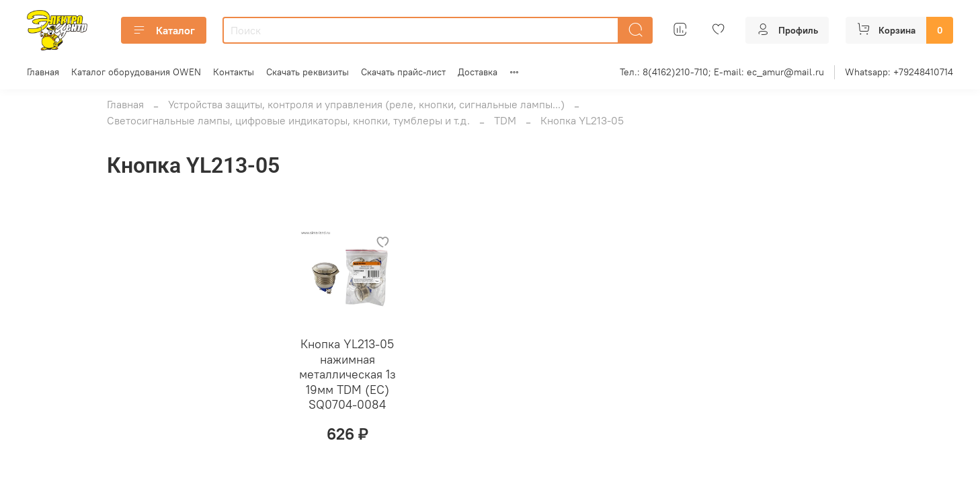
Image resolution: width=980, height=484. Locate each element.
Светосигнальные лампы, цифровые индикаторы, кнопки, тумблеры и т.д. (288, 120)
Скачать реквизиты (308, 72)
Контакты (234, 72)
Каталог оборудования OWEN (136, 72)
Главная (43, 72)
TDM (505, 120)
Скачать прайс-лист (403, 72)
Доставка (478, 72)
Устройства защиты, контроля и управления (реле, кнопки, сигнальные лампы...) (366, 104)
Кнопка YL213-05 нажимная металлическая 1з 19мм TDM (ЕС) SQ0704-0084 (348, 374)
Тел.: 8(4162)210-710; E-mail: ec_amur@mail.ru (722, 72)
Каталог (164, 30)
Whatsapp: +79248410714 (899, 72)
